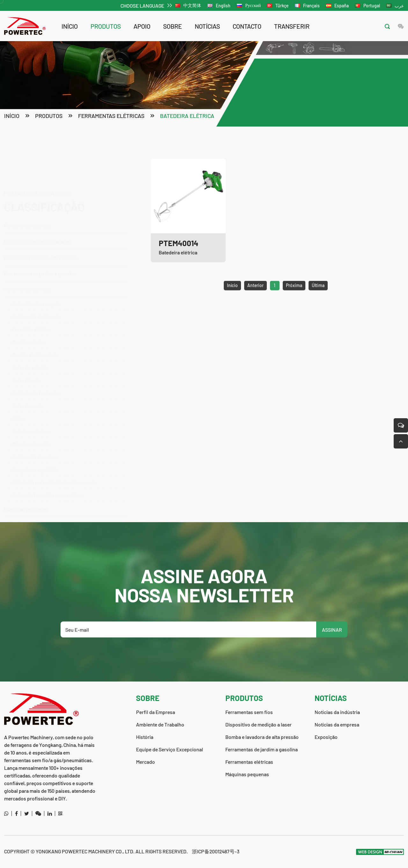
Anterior (255, 299)
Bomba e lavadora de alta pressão (63, 227)
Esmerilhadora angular (37, 290)
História (145, 737)
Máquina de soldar (32, 430)
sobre (173, 26)
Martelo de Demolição (36, 341)
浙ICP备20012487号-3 (216, 851)
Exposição (326, 737)
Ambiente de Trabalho (160, 724)
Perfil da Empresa (156, 712)
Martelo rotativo (29, 328)
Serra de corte (27, 392)
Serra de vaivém (30, 354)
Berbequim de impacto (37, 303)
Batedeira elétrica (187, 117)
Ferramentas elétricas (111, 117)
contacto (247, 26)
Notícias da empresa (337, 724)
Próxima (294, 299)
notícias (207, 26)
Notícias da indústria (337, 712)
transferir (292, 26)
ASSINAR (332, 643)
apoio (142, 26)
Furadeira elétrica (31, 316)
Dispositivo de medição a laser (37, 211)
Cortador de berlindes (36, 379)
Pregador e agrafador (36, 456)
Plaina (19, 405)
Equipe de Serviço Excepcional (170, 749)
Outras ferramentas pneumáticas (48, 481)
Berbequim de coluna (35, 443)
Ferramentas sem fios (63, 195)
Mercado (146, 762)
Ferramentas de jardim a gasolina (63, 260)
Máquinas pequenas (26, 496)
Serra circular (27, 367)
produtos (106, 26)
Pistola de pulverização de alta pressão (55, 469)
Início (70, 26)
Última (318, 299)
